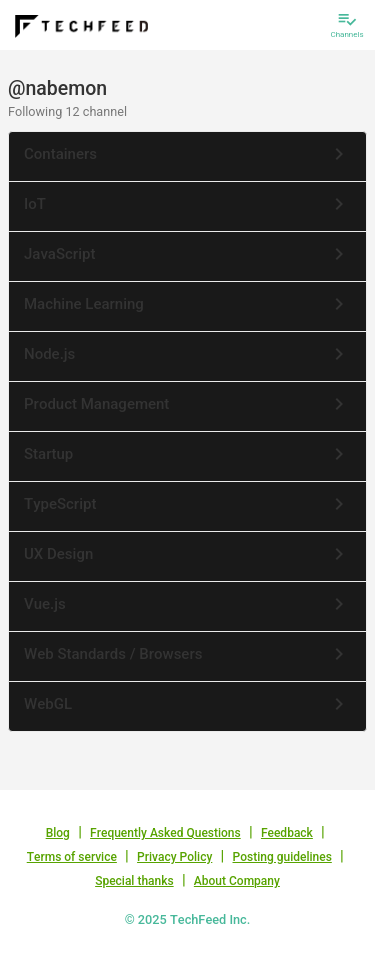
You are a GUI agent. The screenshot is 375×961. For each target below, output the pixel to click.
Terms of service (72, 857)
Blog (58, 833)
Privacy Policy (174, 857)
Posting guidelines (282, 857)
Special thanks (134, 881)
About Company (237, 881)
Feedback (287, 833)
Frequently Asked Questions (165, 833)
